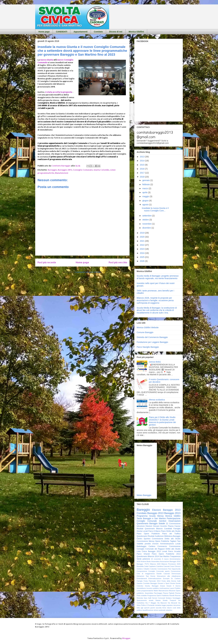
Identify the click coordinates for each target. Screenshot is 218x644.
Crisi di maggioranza (146, 574)
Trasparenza (175, 556)
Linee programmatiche (145, 591)
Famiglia (177, 529)
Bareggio (52, 170)
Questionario (142, 536)
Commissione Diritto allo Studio (166, 539)
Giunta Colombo (102, 170)
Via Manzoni (162, 603)
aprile (145, 192)
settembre (147, 216)
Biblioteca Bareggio (172, 536)
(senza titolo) (155, 362)
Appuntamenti (80, 32)
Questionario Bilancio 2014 (148, 556)
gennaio (146, 180)
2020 (142, 237)
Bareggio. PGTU (143, 564)
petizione (146, 559)
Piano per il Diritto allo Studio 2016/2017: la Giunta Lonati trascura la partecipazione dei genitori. (162, 421)
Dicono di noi (116, 32)
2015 (142, 165)
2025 (142, 257)
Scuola (152, 516)
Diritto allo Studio (173, 549)
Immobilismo (141, 588)
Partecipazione (174, 518)
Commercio (162, 546)
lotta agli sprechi (143, 608)
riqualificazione (148, 610)
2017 (142, 173)
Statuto (158, 600)
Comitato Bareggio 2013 (150, 513)
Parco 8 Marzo (154, 531)
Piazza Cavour (174, 526)
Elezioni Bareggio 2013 (166, 510)
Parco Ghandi (143, 554)
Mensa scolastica (157, 400)
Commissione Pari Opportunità (169, 569)
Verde (139, 559)
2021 (142, 241)
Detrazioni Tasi (143, 576)
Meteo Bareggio (144, 495)
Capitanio (152, 566)
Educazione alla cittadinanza (169, 576)
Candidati (168, 529)
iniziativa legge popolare (164, 605)
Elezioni (149, 526)
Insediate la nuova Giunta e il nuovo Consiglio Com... (155, 209)
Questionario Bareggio (147, 523)
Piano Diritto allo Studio (171, 531)
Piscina (178, 593)
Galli (179, 581)
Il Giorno (177, 586)
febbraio (146, 184)
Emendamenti (142, 578)
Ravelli (172, 595)
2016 (142, 169)
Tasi (179, 541)
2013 (142, 157)
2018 (142, 177)
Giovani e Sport (164, 583)
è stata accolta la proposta (59, 92)
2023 (142, 249)
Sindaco (169, 598)
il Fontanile (150, 605)
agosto (146, 205)
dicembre (147, 228)
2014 (142, 161)
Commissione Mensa (145, 541)
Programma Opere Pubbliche (158, 595)
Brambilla (140, 566)
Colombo (153, 569)
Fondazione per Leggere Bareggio (152, 342)
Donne (153, 576)
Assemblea (155, 561)
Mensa (160, 516)
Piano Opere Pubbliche (148, 534)
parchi (153, 608)
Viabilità (140, 544)
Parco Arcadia (174, 551)
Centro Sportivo (144, 539)
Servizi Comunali (159, 598)
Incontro (164, 526)
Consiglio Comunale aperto (159, 571)
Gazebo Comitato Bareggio (147, 583)
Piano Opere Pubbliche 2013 (166, 554)
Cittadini (146, 569)
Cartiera (152, 546)
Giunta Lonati (142, 531)
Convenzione (176, 571)
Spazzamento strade (145, 600)
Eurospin (166, 578)
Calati (146, 566)
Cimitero (140, 569)
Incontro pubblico (153, 588)
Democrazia (176, 574)
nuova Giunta (47, 60)
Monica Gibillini (136, 32)
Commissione (175, 546)
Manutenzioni (62, 173)
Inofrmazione (164, 588)
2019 (142, 233)
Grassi (163, 586)
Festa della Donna (169, 581)
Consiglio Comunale (83, 170)
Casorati (167, 566)
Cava (172, 566)
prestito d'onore (152, 544)
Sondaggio (177, 598)
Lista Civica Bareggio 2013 (149, 551)
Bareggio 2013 (65, 170)
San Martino (164, 556)
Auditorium (159, 536)
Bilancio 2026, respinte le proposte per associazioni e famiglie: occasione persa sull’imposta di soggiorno (155, 300)
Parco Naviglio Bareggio (148, 347)
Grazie (169, 586)
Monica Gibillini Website (148, 327)
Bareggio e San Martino (154, 518)
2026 (142, 261)
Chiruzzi (177, 566)
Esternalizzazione (155, 578)
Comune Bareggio (145, 332)
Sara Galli (148, 598)
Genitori (163, 521)
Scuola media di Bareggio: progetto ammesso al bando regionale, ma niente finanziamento (158, 277)
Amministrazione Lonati (170, 544)
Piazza (165, 593)
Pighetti (171, 593)
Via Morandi (172, 603)
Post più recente (47, 262)
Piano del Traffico (171, 534)
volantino (169, 610)
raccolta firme (161, 608)
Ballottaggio (142, 546)
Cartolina (160, 566)
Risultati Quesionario (146, 529)
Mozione (172, 591)
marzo (145, 188)
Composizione (142, 571)
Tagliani (173, 541)
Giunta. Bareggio (152, 586)
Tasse (139, 518)
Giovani (156, 526)
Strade (165, 600)
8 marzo (165, 559)
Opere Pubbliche (162, 541)
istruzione (177, 605)
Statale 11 (163, 523)
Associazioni (165, 561)
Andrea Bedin (146, 561)
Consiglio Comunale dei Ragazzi (151, 549)
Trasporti (173, 600)
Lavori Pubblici (175, 588)
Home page (44, 32)
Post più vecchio (118, 262)
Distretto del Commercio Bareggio (152, 337)
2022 (142, 245)
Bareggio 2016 (175, 561)
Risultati (151, 536)
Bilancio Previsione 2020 (171, 564)
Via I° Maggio (151, 603)
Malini (156, 591)
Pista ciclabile (142, 595)
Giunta (173, 583)
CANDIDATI (62, 32)
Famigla (140, 581)
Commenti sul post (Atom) (88, 272)
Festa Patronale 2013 (152, 581)
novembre (147, 224)
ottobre (146, 220)
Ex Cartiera (176, 578)
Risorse (178, 595)
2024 (142, 253)
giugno (146, 201)
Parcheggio (158, 593)
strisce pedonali (159, 610)
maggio (146, 196)
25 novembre (156, 559)
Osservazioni (174, 521)
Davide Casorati (163, 574)
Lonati (164, 551)
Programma (142, 516)
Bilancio (159, 529)
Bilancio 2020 (155, 564)
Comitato (98, 32)
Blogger (126, 638)
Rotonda (140, 598)
